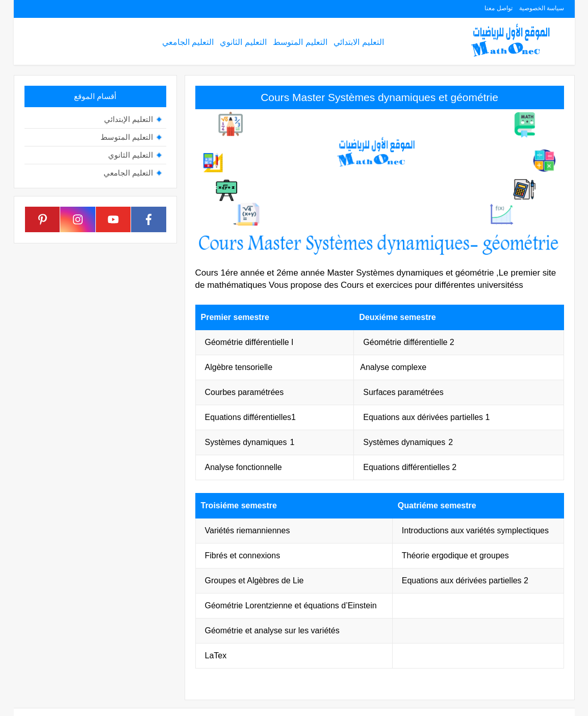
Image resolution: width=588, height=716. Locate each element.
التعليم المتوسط (300, 42)
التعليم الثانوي (243, 42)
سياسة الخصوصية (542, 8)
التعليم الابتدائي (359, 42)
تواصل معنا (498, 8)
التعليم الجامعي (188, 42)
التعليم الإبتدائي (129, 119)
